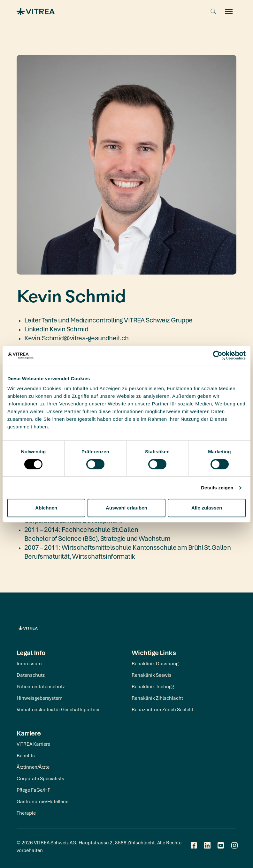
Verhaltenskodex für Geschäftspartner (58, 709)
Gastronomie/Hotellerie (42, 801)
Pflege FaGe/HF (33, 790)
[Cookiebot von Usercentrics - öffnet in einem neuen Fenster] (218, 355)
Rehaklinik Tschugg (153, 686)
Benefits (26, 755)
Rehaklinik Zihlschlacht (157, 698)
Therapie (26, 813)
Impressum (29, 663)
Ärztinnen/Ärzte (33, 767)
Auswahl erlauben (126, 508)
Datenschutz (31, 675)
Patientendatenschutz (41, 686)
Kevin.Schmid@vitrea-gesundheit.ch (77, 338)
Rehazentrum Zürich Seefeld (162, 709)
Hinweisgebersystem (40, 698)
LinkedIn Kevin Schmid (56, 329)
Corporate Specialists (40, 778)
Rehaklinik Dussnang (155, 663)
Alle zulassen (207, 508)
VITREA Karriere (33, 744)
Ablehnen (46, 508)
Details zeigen (217, 488)
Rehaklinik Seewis (152, 675)
